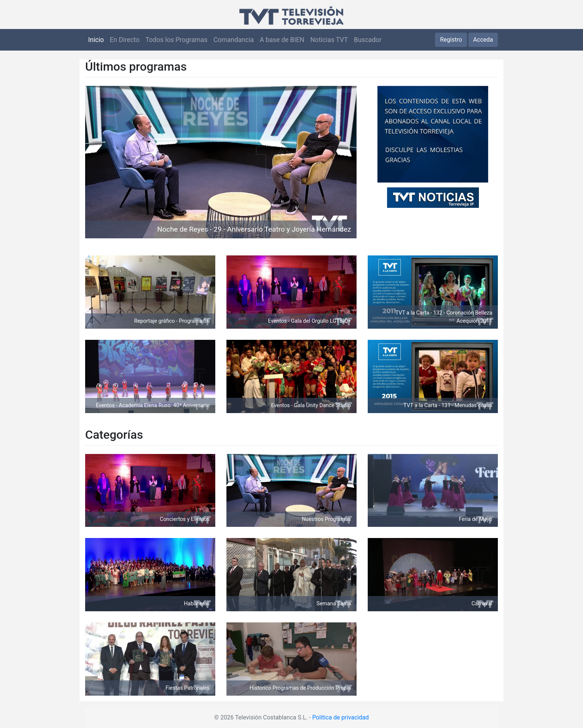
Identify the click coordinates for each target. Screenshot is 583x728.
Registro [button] (451, 40)
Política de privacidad (341, 717)
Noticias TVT (329, 40)
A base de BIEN (282, 40)
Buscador (368, 40)
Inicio (96, 40)
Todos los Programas (176, 40)
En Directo (125, 40)
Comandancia (233, 40)
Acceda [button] (483, 40)
